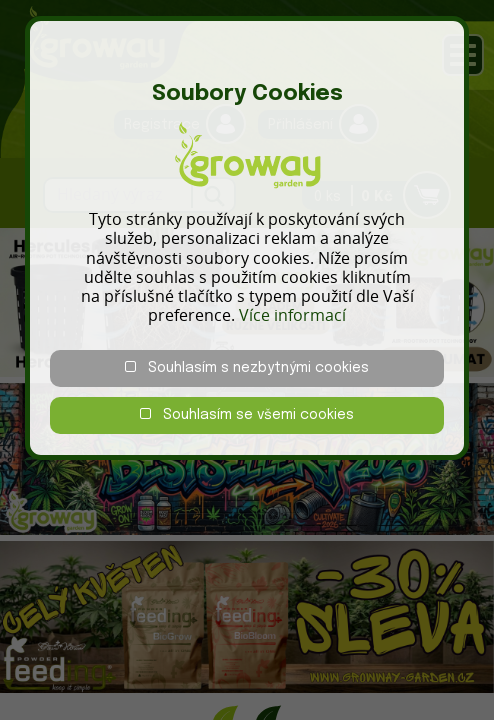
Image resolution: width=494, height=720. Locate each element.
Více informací (292, 315)
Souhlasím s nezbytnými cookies (247, 367)
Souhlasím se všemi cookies (247, 414)
